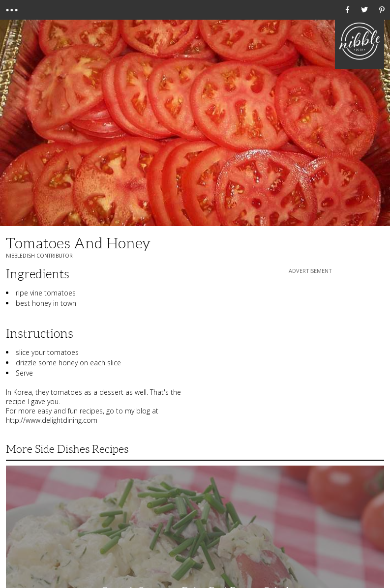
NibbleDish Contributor (39, 256)
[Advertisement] (310, 337)
